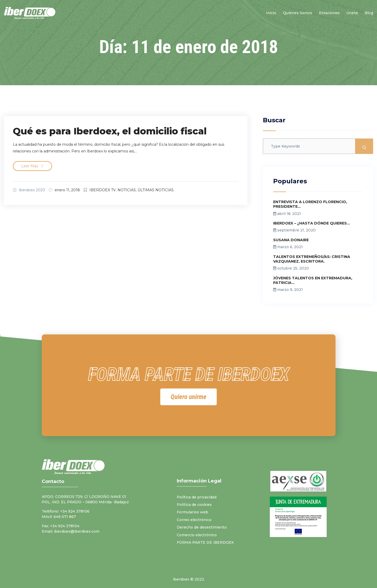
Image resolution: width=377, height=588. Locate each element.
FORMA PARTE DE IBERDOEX (205, 542)
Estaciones (329, 13)
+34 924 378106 (75, 511)
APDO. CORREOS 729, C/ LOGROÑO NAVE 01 (84, 497)
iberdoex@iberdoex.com (77, 531)
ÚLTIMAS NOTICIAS (156, 190)
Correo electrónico (194, 520)
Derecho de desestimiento (202, 527)
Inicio (271, 13)
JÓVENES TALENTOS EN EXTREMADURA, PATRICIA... (313, 280)
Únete (352, 13)
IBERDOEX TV (103, 190)
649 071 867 (65, 517)
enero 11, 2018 (67, 190)
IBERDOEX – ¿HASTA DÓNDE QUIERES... (312, 223)
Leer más (32, 166)
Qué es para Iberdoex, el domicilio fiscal (110, 131)
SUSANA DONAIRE (291, 240)
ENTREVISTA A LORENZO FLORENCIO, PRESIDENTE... (310, 204)
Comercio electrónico (197, 535)
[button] (188, 397)
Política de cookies (194, 505)
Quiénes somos (298, 13)
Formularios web (192, 512)
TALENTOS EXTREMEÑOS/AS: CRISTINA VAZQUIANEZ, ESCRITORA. (312, 259)
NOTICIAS (127, 190)
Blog (369, 13)
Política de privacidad (197, 497)
